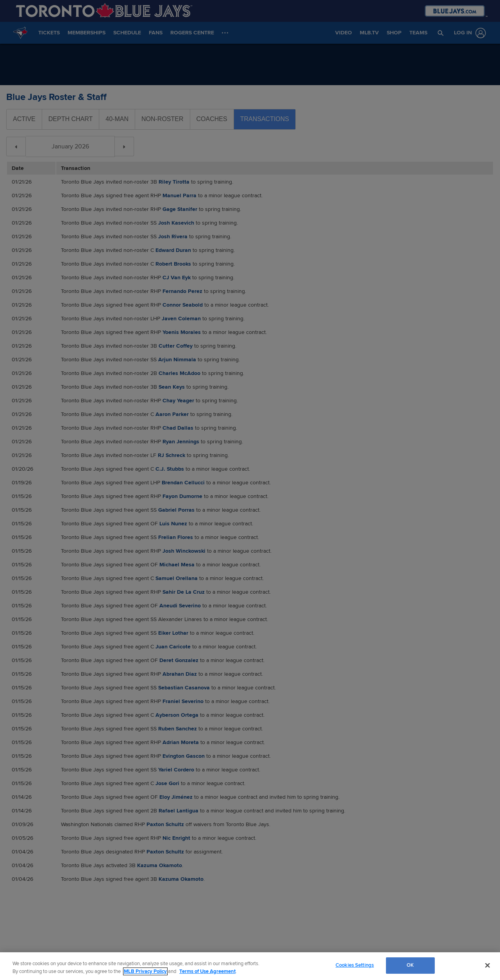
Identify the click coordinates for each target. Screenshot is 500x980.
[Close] (487, 965)
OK (410, 965)
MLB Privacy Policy (145, 971)
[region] (250, 966)
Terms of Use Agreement (207, 971)
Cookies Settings (355, 965)
